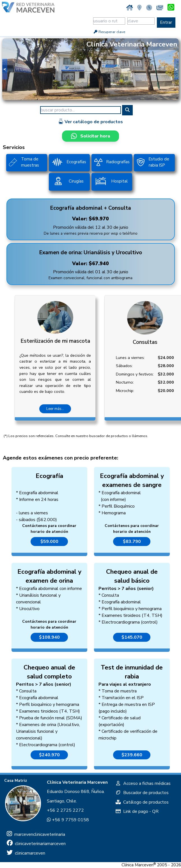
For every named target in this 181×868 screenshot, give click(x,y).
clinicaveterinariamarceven (36, 844)
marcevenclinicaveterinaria (36, 834)
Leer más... (55, 409)
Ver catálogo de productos (91, 122)
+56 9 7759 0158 (68, 820)
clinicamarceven (26, 853)
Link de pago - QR (137, 811)
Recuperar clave (109, 32)
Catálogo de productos (142, 802)
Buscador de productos (142, 793)
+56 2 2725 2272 (65, 810)
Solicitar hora (90, 136)
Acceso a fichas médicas (143, 783)
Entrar (166, 22)
